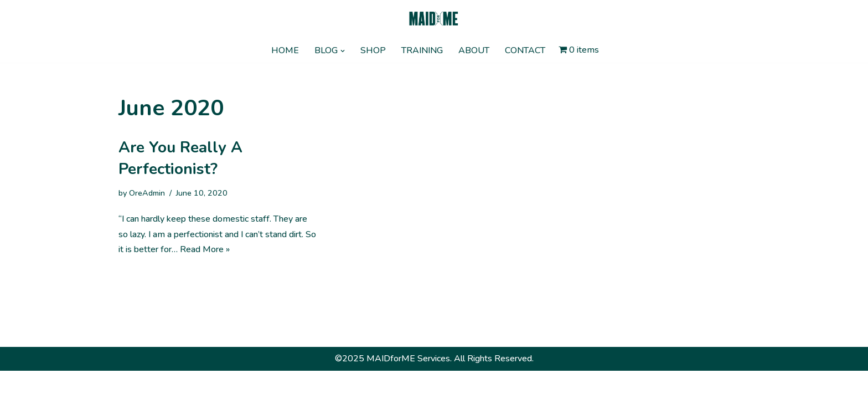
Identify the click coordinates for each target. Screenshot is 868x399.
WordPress (219, 385)
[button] (343, 51)
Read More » (205, 249)
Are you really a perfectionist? (180, 158)
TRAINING (422, 50)
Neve (129, 385)
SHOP (373, 50)
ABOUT (474, 50)
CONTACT (525, 50)
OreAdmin (147, 193)
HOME (285, 50)
